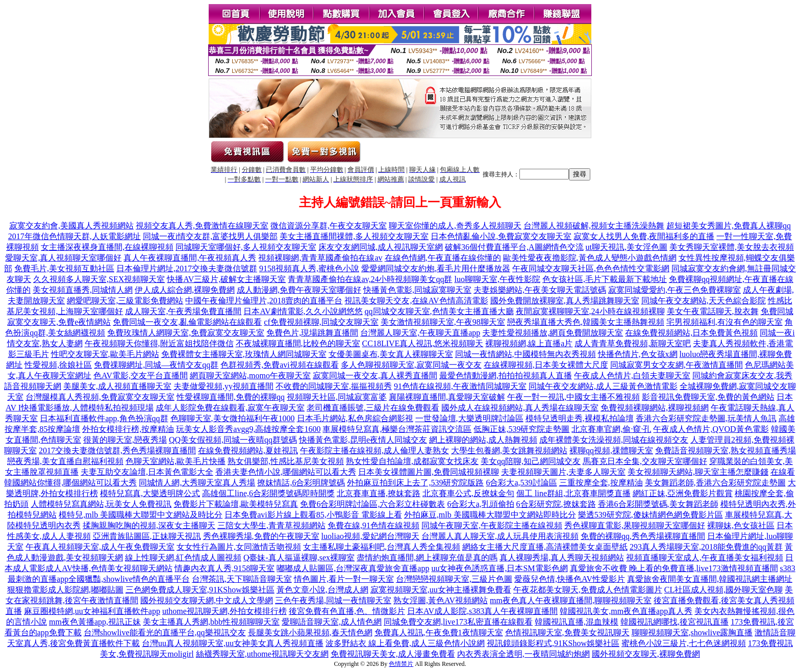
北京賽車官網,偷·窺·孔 (611, 429)
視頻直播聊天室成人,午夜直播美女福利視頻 (705, 558)
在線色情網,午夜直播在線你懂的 (443, 258)
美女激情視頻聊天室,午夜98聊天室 (443, 322)
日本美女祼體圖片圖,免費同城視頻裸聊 (429, 472)
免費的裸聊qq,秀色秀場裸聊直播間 (643, 536)
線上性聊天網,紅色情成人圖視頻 (183, 558)
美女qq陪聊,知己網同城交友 (531, 461)
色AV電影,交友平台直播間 (141, 376)
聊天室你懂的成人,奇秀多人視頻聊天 (455, 226)
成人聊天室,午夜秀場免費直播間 (183, 311)
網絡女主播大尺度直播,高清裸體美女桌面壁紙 (545, 547)
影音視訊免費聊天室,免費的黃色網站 (708, 397)
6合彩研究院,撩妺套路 (556, 504)
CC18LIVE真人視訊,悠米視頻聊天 (423, 343)
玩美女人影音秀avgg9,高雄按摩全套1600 (248, 429)
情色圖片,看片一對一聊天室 (344, 579)
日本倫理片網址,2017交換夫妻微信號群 (187, 268)
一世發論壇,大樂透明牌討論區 (469, 418)
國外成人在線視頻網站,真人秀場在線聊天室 (520, 408)
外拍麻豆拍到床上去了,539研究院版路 (415, 483)
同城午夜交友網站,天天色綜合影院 (704, 301)
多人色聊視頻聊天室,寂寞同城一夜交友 (411, 365)
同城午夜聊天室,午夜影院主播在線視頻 (492, 525)
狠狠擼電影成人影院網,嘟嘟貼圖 (65, 590)
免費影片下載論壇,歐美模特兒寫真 (236, 504)
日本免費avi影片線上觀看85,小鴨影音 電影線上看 (313, 515)
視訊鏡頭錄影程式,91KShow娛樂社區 (553, 643)
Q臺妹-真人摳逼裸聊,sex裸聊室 (299, 558)
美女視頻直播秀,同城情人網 (83, 290)
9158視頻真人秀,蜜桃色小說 (309, 268)
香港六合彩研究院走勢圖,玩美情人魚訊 (706, 418)
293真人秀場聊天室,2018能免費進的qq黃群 (706, 547)
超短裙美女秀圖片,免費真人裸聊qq (729, 226)
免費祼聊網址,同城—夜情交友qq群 (156, 365)
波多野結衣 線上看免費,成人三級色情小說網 (405, 643)
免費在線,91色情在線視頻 (373, 525)
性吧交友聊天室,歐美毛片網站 (105, 354)
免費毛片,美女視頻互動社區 (64, 268)
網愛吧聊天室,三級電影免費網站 (125, 301)
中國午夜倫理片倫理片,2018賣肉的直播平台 (264, 301)
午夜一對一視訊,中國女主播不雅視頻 (573, 397)
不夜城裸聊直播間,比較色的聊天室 (298, 343)
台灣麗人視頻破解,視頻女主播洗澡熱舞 (594, 226)
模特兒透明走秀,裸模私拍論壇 (580, 418)
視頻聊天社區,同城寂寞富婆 (337, 397)
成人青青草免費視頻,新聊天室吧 (633, 343)
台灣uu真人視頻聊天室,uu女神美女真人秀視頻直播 (233, 643)
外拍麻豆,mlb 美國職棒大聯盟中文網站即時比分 (490, 515)
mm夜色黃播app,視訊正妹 (95, 622)
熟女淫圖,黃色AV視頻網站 (441, 600)
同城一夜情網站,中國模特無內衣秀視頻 (526, 354)
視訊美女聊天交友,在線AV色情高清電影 (416, 301)
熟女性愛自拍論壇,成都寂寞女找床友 (412, 461)
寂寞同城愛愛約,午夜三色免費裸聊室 (674, 290)
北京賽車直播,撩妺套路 (379, 493)
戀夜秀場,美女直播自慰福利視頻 (65, 461)
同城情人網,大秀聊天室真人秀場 (197, 483)
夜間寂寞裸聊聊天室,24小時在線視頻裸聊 (590, 311)
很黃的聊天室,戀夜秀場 (125, 440)
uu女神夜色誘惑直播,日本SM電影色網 (499, 568)
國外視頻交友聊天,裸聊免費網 (646, 654)
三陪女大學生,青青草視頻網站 (271, 525)
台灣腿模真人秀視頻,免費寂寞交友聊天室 (100, 397)
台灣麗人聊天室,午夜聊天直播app (420, 333)
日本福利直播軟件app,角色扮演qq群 (104, 418)
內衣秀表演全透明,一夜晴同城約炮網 (523, 654)
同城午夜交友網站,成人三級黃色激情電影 (603, 386)
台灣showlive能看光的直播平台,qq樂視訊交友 (165, 632)
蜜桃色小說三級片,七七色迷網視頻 (684, 643)
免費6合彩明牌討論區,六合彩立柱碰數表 (372, 504)
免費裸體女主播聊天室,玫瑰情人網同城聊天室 (244, 354)
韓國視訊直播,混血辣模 (577, 622)
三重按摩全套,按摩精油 (601, 483)
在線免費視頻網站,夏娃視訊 (248, 450)
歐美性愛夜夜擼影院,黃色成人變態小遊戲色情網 (590, 258)
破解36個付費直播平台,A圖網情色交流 (514, 247)
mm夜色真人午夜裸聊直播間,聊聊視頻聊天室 (571, 600)
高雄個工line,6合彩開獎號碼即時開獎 (268, 493)
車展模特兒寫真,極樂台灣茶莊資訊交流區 (397, 429)
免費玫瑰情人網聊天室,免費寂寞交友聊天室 (186, 333)
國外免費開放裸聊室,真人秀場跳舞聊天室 (565, 301)
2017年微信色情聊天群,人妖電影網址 (74, 236)
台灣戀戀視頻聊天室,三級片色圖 (454, 579)
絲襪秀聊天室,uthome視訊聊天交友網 (262, 654)
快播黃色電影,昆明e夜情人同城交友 (363, 440)
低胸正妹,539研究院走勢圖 (521, 429)
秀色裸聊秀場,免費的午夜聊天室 (261, 536)
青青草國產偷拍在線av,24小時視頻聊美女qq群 (370, 279)
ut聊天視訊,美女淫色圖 (627, 247)
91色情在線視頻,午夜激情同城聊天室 (460, 386)
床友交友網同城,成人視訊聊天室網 (381, 247)
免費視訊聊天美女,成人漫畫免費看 (393, 654)
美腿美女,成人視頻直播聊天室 (117, 386)
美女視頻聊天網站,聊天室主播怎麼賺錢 (698, 472)
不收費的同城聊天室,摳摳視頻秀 (334, 386)
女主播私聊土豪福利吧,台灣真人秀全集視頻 (382, 547)
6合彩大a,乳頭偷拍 (480, 504)
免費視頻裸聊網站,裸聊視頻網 (655, 408)
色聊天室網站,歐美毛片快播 (176, 461)
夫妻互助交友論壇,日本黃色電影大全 (147, 472)
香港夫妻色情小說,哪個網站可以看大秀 (286, 472)
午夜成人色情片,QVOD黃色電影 (711, 429)
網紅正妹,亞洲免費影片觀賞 (683, 493)
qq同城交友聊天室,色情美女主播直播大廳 (439, 311)
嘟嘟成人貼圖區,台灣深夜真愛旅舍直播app (353, 568)
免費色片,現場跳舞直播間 (312, 333)
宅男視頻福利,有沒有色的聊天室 (724, 322)
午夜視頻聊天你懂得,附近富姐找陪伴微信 (159, 343)
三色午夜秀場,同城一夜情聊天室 (333, 600)
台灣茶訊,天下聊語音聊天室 (242, 579)
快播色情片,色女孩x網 (638, 354)
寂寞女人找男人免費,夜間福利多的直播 (644, 236)
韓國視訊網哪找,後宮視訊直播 (674, 622)
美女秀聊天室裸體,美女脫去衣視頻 (732, 247)
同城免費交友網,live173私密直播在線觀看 (458, 622)
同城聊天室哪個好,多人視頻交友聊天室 (246, 247)
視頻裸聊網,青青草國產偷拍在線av (320, 258)
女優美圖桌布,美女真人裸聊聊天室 (391, 354)
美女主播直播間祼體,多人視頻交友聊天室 (354, 236)
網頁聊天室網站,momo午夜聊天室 (250, 376)
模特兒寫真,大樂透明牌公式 (150, 493)
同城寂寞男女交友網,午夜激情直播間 (677, 365)
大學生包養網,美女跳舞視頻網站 (509, 450)
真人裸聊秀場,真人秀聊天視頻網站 (562, 558)
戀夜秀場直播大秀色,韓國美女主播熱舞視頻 (586, 322)
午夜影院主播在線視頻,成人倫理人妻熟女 (374, 450)
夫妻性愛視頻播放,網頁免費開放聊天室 (553, 333)
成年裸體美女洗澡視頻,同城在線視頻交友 (614, 440)
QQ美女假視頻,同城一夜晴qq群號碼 (233, 440)
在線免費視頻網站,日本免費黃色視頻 (691, 333)
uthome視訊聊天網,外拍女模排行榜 (224, 611)
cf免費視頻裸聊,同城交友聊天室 (321, 322)
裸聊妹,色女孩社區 (741, 525)
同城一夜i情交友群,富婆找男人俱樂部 (210, 236)
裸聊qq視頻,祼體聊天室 (611, 450)
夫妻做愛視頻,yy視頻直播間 (223, 386)
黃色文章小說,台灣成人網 (322, 590)
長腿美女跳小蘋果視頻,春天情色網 (310, 632)
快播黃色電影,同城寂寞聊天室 (417, 290)
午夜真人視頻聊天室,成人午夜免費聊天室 (100, 547)
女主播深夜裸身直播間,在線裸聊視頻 (107, 247)
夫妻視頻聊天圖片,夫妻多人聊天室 (563, 472)
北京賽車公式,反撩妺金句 (468, 493)
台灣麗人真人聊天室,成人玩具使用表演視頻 (500, 536)
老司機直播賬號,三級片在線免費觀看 (373, 408)
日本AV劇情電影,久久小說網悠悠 (303, 311)
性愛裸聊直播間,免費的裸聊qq (231, 397)
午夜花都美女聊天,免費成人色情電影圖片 (588, 590)
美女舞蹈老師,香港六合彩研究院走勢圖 (715, 483)
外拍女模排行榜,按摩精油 (128, 429)
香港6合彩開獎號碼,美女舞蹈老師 (658, 504)
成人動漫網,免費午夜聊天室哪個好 (299, 290)
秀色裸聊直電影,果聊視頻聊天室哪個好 (635, 525)
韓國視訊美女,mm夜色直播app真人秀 (626, 611)
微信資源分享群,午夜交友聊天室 (329, 226)
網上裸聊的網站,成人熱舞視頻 (483, 440)
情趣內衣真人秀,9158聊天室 (224, 568)
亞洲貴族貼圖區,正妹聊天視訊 (147, 536)
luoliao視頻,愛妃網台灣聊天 (370, 536)
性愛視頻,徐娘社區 (58, 365)
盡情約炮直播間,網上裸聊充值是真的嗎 (427, 558)
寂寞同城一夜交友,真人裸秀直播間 (375, 376)
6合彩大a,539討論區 (521, 483)
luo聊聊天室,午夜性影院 (497, 279)
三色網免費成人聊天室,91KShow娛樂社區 (200, 590)
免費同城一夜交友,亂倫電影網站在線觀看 (187, 322)
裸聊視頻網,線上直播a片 (529, 343)
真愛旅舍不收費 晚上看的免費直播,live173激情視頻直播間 (674, 568)
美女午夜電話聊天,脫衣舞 (713, 311)
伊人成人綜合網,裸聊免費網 (185, 290)
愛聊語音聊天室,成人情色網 (332, 622)
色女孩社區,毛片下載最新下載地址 (605, 279)
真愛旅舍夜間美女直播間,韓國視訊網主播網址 (710, 579)
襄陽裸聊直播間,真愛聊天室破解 (447, 397)
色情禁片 (401, 664)
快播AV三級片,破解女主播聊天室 (226, 279)
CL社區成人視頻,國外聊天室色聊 (723, 590)
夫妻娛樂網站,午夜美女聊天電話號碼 (540, 290)
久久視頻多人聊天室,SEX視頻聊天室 (99, 279)
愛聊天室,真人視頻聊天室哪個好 (63, 258)
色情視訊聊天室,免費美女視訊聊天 (567, 632)
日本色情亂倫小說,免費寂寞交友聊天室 (501, 236)
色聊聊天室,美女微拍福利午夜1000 (233, 418)
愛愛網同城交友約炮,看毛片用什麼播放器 (436, 268)
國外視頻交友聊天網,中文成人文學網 (207, 600)
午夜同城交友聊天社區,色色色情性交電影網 (591, 268)
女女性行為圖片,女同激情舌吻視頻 (239, 547)
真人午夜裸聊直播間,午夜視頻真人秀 (190, 258)
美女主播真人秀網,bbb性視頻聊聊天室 (211, 622)
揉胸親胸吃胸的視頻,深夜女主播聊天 (149, 525)
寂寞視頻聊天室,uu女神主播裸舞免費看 (441, 590)
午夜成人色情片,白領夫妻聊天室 (632, 376)
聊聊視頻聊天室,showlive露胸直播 (692, 632)
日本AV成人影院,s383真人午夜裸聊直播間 (482, 611)
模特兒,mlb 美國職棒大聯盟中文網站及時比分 (141, 515)
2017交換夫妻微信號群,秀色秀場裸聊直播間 (117, 450)
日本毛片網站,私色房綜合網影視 (355, 418)
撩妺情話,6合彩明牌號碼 (301, 483)
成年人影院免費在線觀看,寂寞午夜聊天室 (230, 408)
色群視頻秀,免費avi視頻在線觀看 (280, 365)
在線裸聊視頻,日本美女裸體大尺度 (546, 365)
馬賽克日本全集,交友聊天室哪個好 (645, 461)
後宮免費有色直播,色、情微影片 (347, 611)
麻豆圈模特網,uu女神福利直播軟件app (92, 611)
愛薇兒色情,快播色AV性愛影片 (570, 579)
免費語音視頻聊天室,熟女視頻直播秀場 (726, 450)
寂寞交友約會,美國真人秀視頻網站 (71, 226)
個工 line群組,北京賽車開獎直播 (573, 493)
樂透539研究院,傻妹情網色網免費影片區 (651, 515)
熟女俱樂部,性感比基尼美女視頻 (286, 461)
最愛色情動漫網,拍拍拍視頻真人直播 (506, 376)
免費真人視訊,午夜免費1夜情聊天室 (439, 632)
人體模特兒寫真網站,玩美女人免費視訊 (101, 504)
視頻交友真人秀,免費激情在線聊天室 (202, 226)
